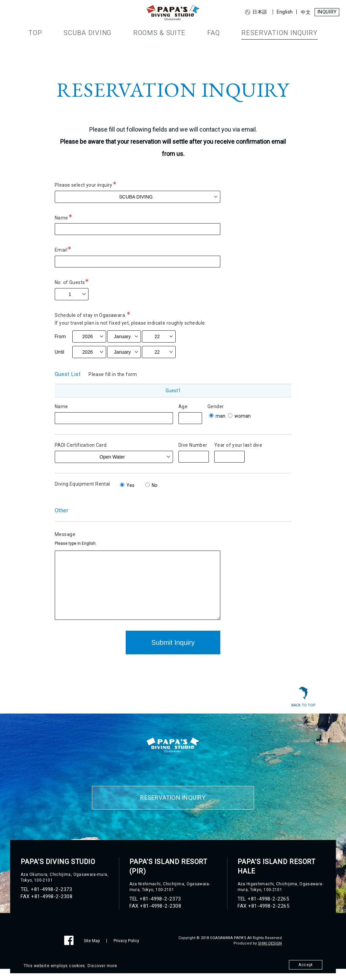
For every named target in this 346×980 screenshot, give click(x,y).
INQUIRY (326, 12)
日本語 (253, 12)
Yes (127, 485)
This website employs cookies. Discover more (73, 965)
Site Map (92, 952)
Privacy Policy (126, 952)
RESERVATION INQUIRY (268, 32)
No (151, 485)
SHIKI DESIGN (270, 954)
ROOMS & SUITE (162, 32)
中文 (303, 12)
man (217, 416)
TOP (53, 32)
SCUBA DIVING (99, 32)
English (282, 12)
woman (239, 416)
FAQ (210, 32)
